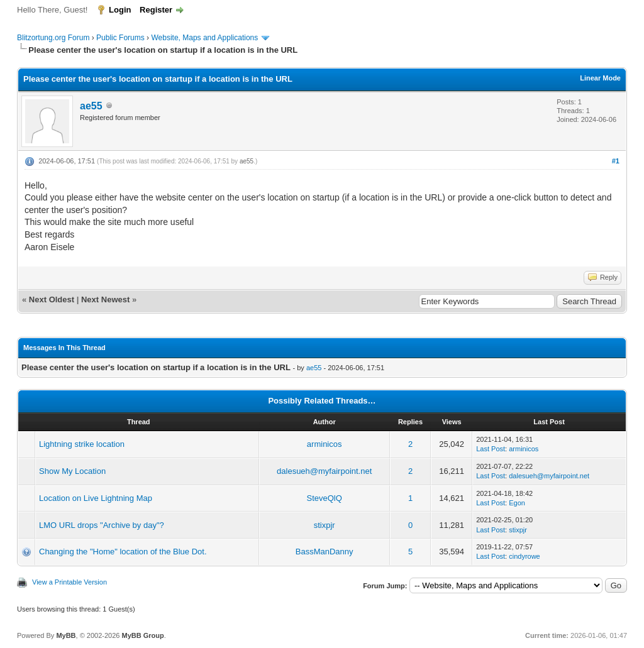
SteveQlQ (325, 498)
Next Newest (105, 299)
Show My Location (72, 471)
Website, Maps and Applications (204, 38)
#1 (616, 161)
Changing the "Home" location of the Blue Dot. (123, 552)
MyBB (66, 635)
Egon (517, 503)
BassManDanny (325, 552)
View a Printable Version (69, 582)
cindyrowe (525, 556)
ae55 (91, 106)
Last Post (491, 449)
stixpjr (325, 525)
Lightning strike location (82, 444)
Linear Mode (600, 78)
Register (156, 10)
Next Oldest (52, 299)
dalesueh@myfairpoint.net (324, 471)
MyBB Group (142, 635)
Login (120, 10)
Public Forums (120, 38)
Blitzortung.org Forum (53, 38)
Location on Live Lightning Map (96, 498)
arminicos (325, 444)
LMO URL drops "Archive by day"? (102, 525)
